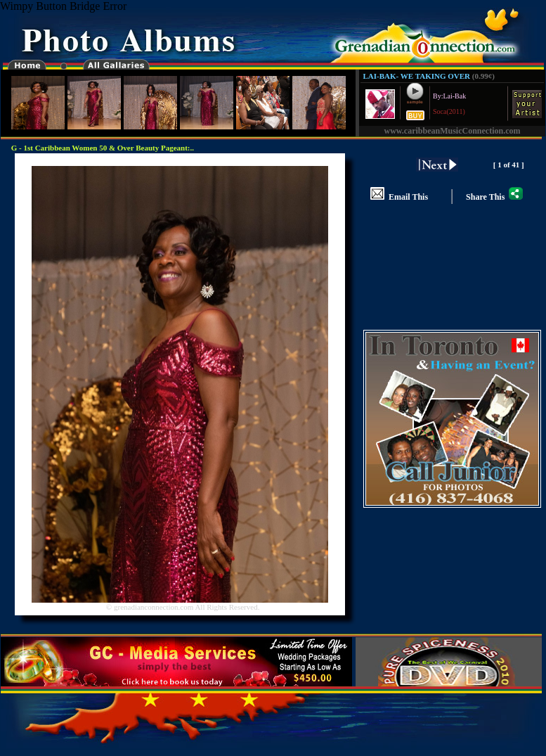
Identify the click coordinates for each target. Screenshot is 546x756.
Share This (494, 197)
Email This (399, 197)
